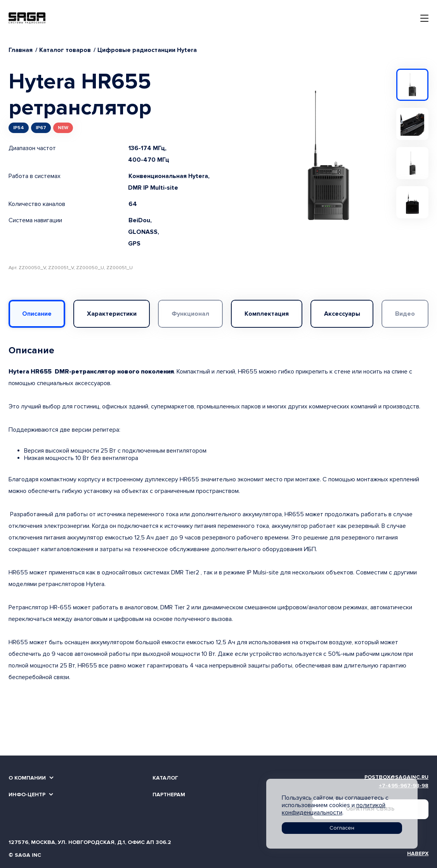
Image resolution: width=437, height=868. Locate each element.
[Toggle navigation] (424, 18)
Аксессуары (342, 314)
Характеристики (112, 314)
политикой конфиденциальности (334, 809)
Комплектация (267, 314)
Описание (37, 314)
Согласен (342, 828)
